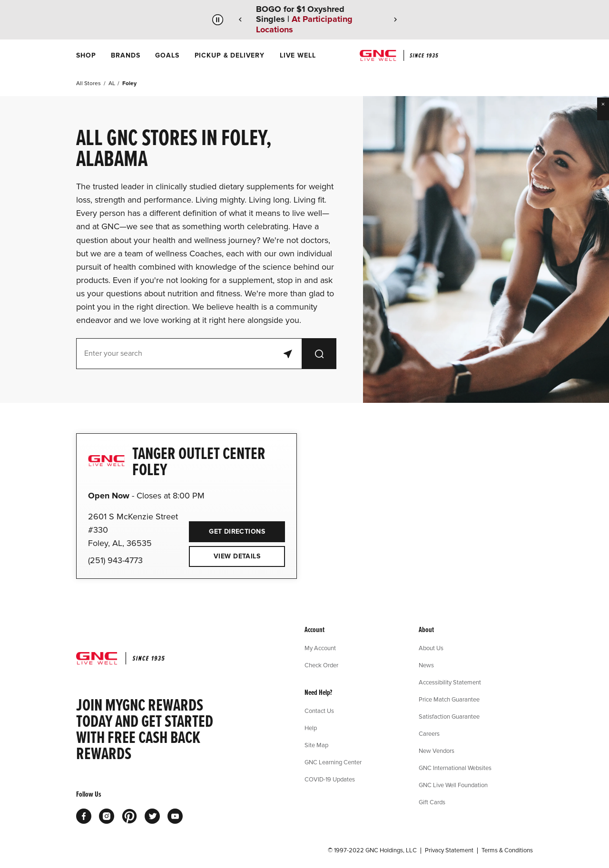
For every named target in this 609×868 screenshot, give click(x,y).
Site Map (316, 745)
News (426, 665)
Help (311, 728)
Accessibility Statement (450, 682)
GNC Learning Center (333, 762)
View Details (237, 556)
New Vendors (437, 751)
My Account (320, 648)
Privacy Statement (449, 850)
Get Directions (227, 528)
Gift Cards (432, 802)
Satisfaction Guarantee (449, 716)
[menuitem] (86, 55)
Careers (429, 733)
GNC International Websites (455, 768)
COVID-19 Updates (330, 779)
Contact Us (319, 711)
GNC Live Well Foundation (453, 785)
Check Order (321, 665)
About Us (431, 648)
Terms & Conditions (507, 850)
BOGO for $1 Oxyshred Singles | (304, 20)
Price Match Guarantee (449, 699)
